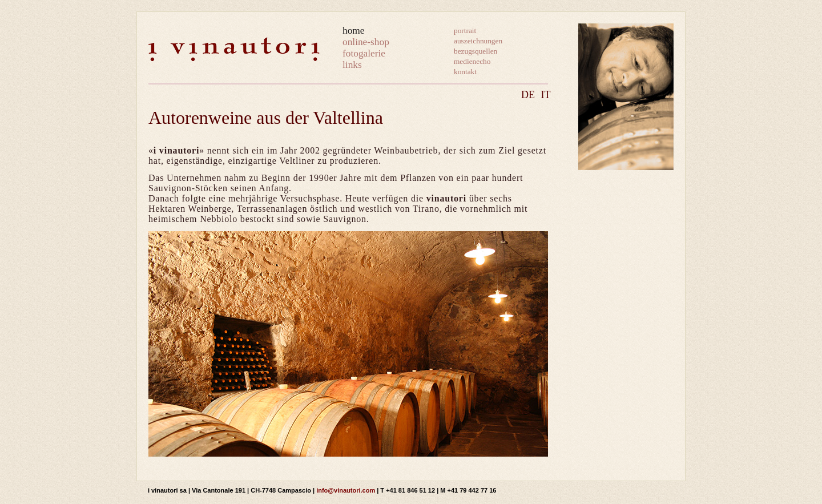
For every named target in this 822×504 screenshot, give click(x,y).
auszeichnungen (478, 41)
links (352, 65)
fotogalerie (364, 53)
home (354, 31)
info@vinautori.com (346, 490)
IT (546, 95)
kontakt (465, 72)
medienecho (472, 61)
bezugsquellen (476, 51)
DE (528, 95)
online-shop (366, 42)
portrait (465, 31)
